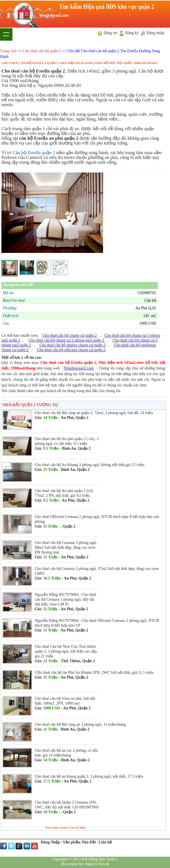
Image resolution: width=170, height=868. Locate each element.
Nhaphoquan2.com (79, 368)
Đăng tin (111, 33)
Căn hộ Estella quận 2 (34, 153)
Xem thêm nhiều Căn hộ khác (66, 828)
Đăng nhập (155, 33)
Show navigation (6, 34)
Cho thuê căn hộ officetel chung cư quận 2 (71, 350)
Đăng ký (132, 33)
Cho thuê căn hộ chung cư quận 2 (70, 335)
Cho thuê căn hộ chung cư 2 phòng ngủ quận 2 (67, 340)
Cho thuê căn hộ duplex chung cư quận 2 (72, 345)
